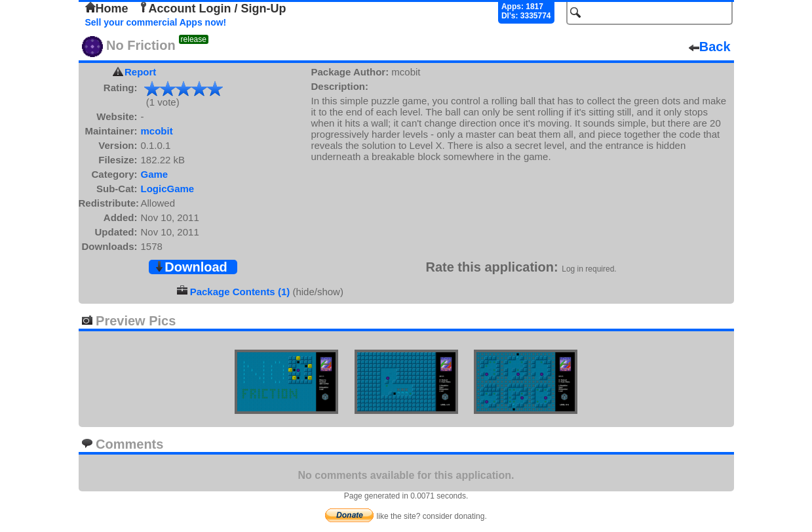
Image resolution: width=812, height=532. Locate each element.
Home (107, 9)
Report (140, 72)
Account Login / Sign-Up (212, 9)
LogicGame (168, 189)
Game (155, 174)
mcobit (157, 131)
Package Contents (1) (240, 292)
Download (191, 267)
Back (710, 47)
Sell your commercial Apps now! (156, 22)
